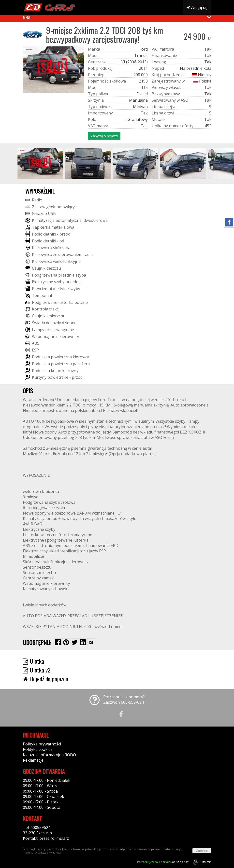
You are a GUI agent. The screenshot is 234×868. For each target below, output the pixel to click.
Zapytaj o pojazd (104, 136)
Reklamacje (33, 760)
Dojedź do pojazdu (45, 679)
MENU (27, 18)
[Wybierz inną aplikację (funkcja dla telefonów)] (91, 642)
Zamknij (202, 851)
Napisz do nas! (163, 862)
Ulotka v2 (37, 670)
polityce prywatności (49, 853)
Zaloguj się (197, 7)
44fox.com (201, 862)
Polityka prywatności (42, 744)
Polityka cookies (38, 749)
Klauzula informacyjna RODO (49, 755)
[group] (46, 164)
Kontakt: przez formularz (46, 838)
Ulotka (33, 661)
